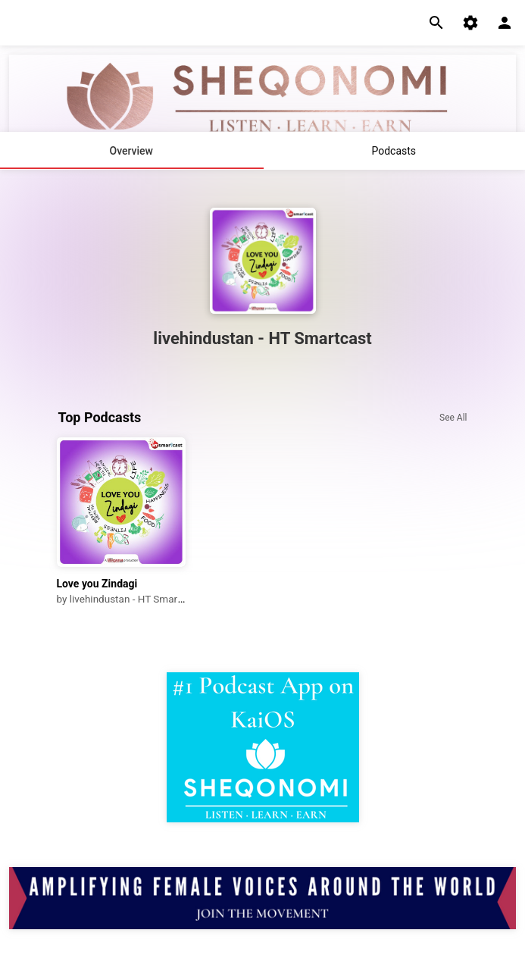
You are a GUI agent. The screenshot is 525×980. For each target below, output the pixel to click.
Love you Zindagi (97, 584)
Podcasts (394, 151)
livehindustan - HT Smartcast (135, 599)
